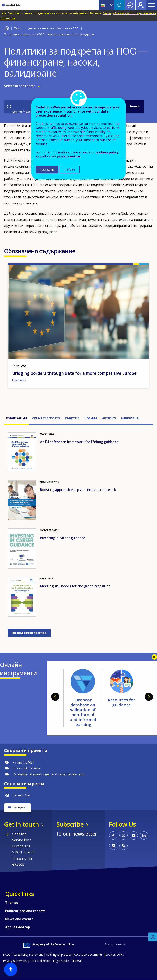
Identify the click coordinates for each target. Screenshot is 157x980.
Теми (18, 28)
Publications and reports (25, 911)
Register (141, 5)
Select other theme (20, 86)
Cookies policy (115, 955)
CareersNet (22, 795)
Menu (151, 5)
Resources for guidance (121, 702)
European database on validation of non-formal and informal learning (83, 712)
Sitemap (77, 961)
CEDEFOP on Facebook (113, 835)
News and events (19, 919)
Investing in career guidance (63, 538)
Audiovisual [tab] (130, 418)
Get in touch (21, 824)
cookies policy (107, 152)
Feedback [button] (153, 937)
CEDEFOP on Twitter (123, 835)
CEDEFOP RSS (123, 846)
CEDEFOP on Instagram (113, 846)
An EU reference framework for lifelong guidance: (80, 442)
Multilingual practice (58, 955)
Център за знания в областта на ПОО (53, 28)
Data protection (40, 961)
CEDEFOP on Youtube (134, 835)
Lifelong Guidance (26, 768)
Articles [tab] (109, 418)
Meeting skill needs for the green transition (75, 586)
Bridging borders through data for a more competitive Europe (74, 373)
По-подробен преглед (29, 633)
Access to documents (88, 955)
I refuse (69, 169)
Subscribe (70, 824)
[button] (11, 969)
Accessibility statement (28, 955)
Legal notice (61, 961)
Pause (154, 657)
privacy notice (69, 156)
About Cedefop (18, 927)
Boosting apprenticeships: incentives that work (78, 490)
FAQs (7, 955)
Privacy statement (15, 961)
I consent (47, 169)
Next (149, 697)
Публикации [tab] (17, 418)
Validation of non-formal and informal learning (49, 774)
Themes (12, 903)
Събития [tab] (72, 418)
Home (7, 28)
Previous (55, 697)
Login (130, 5)
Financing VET (24, 762)
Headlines (19, 380)
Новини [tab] (91, 418)
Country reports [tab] (46, 418)
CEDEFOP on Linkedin (144, 835)
